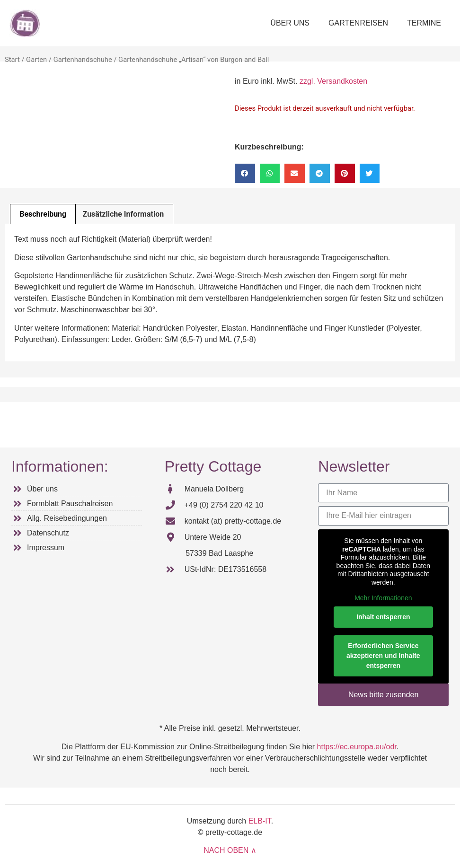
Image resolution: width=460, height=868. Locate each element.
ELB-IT (260, 821)
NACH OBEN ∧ (230, 850)
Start (12, 60)
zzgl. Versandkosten (333, 81)
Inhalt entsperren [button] (383, 616)
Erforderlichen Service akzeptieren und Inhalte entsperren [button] (383, 655)
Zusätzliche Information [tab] (124, 214)
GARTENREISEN (358, 23)
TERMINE (424, 23)
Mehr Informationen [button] (383, 598)
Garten (36, 60)
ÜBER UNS (290, 23)
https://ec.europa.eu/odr (357, 747)
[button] (245, 173)
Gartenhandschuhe (83, 60)
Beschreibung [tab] (43, 214)
